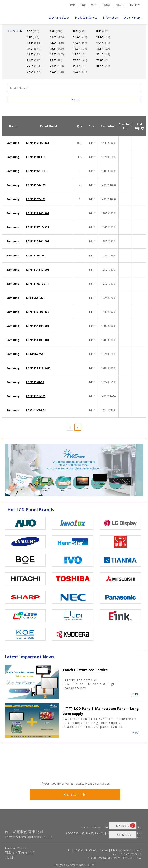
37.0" (34, 72)
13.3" (57, 43)
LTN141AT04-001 (38, 326)
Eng (83, 5)
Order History (132, 17)
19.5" (79, 54)
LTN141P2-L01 (36, 199)
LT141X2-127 (35, 298)
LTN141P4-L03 (36, 185)
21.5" (34, 60)
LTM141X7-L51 (36, 410)
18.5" (34, 54)
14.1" (103, 43)
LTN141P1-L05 (36, 396)
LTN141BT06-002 (38, 312)
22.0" (56, 60)
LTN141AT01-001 (38, 241)
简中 (94, 5)
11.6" (103, 37)
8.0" (79, 31)
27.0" (57, 66)
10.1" (57, 37)
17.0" (80, 49)
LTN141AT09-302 (38, 213)
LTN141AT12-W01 (38, 368)
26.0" (34, 66)
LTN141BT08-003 (38, 143)
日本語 (106, 5)
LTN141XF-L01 (36, 255)
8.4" (102, 31)
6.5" (33, 31)
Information (111, 17)
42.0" (80, 72)
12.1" (34, 43)
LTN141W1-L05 (36, 171)
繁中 (72, 5)
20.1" (103, 54)
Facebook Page (91, 827)
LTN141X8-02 (35, 382)
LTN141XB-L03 (36, 157)
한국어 (120, 5)
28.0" (79, 66)
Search (76, 99)
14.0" (80, 43)
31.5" (103, 66)
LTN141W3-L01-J (37, 284)
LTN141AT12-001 (38, 270)
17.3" (103, 49)
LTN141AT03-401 (38, 340)
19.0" (57, 54)
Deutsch (135, 5)
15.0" (34, 49)
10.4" (80, 37)
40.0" (57, 72)
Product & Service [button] (86, 17)
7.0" (56, 31)
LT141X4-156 (35, 354)
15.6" (57, 49)
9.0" (33, 37)
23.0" (80, 60)
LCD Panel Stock (59, 17)
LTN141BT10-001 (38, 227)
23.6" (102, 60)
